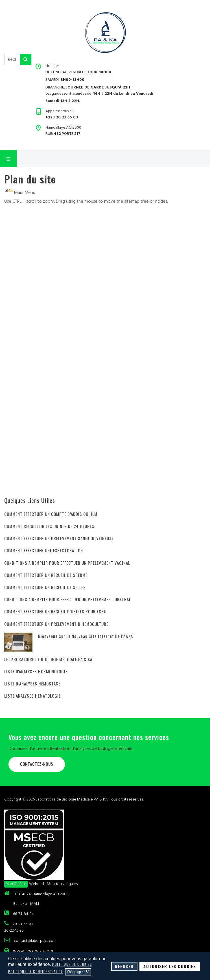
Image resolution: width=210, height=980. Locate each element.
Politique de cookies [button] (72, 964)
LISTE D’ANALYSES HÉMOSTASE (32, 683)
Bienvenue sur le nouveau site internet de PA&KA (86, 636)
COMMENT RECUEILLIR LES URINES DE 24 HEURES (49, 526)
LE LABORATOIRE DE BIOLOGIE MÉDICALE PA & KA (48, 659)
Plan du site (16, 884)
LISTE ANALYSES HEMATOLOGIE (32, 696)
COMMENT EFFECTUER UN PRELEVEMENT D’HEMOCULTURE (56, 624)
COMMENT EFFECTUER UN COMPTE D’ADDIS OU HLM (51, 514)
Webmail (37, 884)
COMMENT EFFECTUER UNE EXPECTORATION (44, 550)
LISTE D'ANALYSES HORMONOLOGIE (36, 671)
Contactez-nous (37, 764)
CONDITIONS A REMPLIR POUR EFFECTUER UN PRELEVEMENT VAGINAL (67, 563)
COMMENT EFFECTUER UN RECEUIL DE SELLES (45, 587)
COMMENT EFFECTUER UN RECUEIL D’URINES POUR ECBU (55, 611)
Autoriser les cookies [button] (170, 966)
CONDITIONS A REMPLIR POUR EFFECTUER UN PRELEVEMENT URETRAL (68, 599)
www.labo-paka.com (33, 951)
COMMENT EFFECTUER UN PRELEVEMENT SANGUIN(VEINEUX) (59, 538)
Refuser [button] (124, 966)
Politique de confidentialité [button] (36, 972)
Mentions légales (62, 884)
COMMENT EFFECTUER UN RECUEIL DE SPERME (46, 575)
